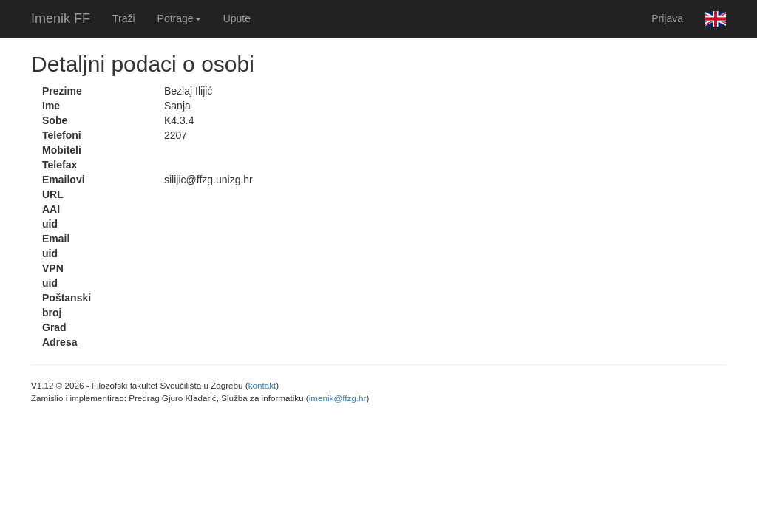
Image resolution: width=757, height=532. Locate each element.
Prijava (667, 18)
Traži (124, 18)
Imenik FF (61, 18)
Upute (237, 18)
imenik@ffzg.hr (338, 398)
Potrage (179, 18)
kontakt (262, 385)
